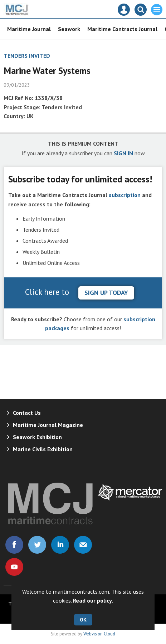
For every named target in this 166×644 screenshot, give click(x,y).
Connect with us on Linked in (60, 545)
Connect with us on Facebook (14, 545)
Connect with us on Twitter (37, 545)
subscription (125, 195)
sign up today (106, 293)
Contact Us (27, 413)
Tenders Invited (27, 56)
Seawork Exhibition (37, 437)
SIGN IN (123, 153)
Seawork (69, 29)
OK (83, 620)
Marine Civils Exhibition (43, 449)
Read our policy (92, 600)
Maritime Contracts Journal (122, 29)
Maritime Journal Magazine (48, 425)
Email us (83, 545)
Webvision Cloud (99, 634)
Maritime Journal (29, 29)
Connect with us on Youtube (14, 567)
